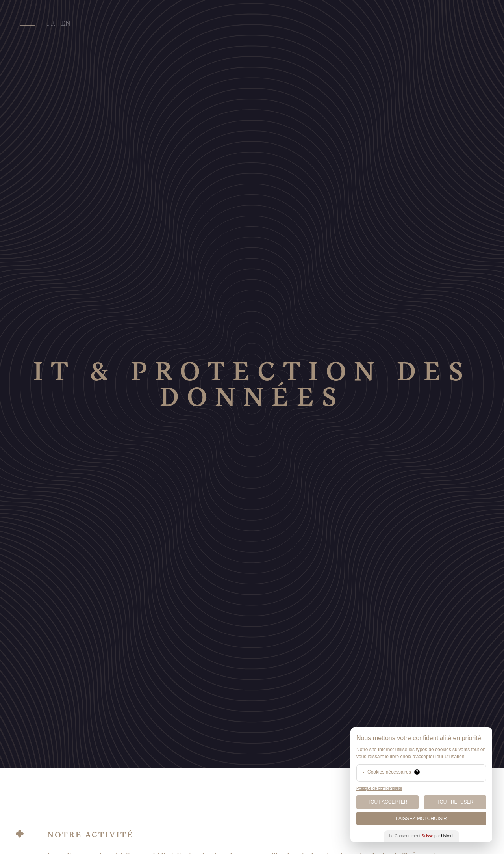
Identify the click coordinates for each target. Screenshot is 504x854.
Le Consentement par (422, 836)
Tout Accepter (387, 802)
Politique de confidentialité (379, 788)
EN (66, 23)
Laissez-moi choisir (421, 819)
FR (51, 23)
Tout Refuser (455, 802)
